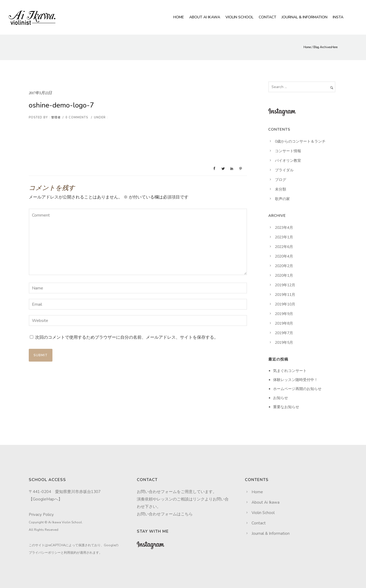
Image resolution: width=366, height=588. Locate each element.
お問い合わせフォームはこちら (165, 514)
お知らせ (281, 398)
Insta (338, 17)
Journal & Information (305, 17)
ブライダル (284, 170)
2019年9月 (284, 314)
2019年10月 (285, 304)
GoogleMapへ (46, 499)
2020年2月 (284, 266)
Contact (268, 17)
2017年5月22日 (40, 93)
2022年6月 (284, 247)
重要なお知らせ (286, 407)
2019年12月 (285, 285)
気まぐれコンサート (290, 371)
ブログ (281, 180)
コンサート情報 (288, 151)
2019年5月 (284, 343)
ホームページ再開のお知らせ (297, 389)
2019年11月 (285, 295)
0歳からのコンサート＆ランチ (300, 141)
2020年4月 (284, 256)
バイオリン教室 (288, 161)
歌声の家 (282, 199)
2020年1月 (284, 276)
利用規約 (70, 553)
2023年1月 (284, 237)
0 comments (77, 117)
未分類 (281, 189)
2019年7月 (284, 333)
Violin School (239, 17)
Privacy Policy (41, 515)
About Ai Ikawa (205, 17)
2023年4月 (284, 228)
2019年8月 (284, 323)
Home (179, 17)
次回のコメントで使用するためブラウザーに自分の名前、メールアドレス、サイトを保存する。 (127, 337)
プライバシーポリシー (45, 553)
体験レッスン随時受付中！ (295, 380)
